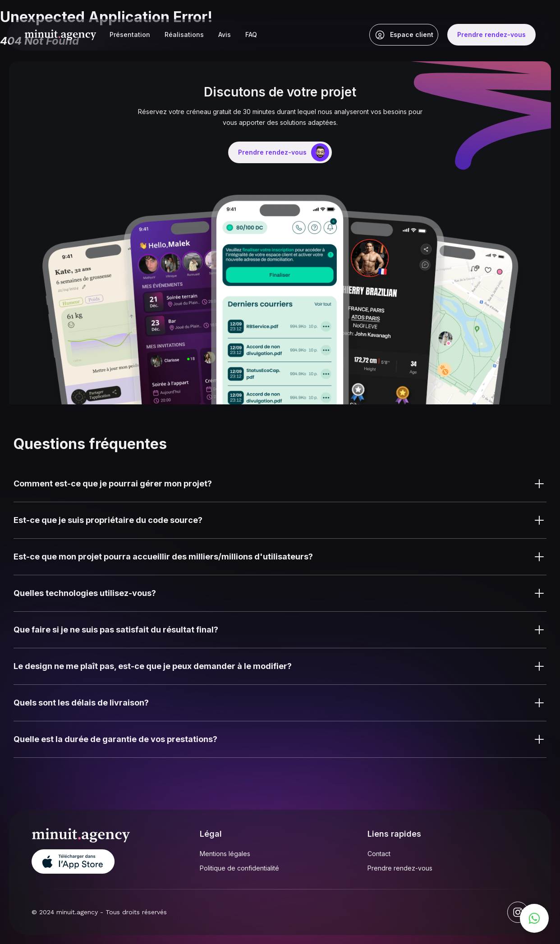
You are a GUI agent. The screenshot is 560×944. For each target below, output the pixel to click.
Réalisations (184, 34)
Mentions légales (225, 854)
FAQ (251, 34)
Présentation (130, 34)
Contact (379, 854)
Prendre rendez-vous (400, 868)
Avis (225, 34)
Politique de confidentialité (239, 868)
